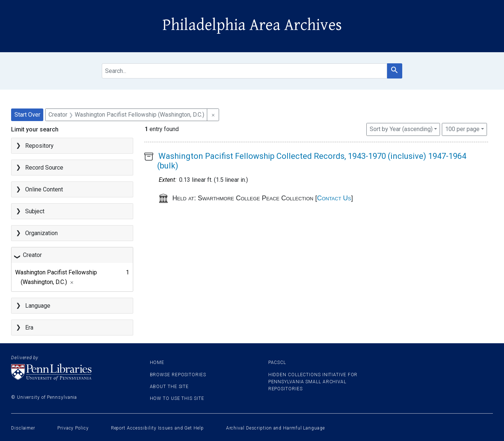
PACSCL (277, 363)
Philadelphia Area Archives (252, 25)
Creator (32, 255)
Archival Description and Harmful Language (275, 428)
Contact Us (334, 198)
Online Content (44, 189)
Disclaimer (23, 428)
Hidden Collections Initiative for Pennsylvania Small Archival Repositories (313, 382)
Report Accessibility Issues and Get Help (157, 428)
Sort (401, 129)
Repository (39, 146)
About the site (169, 387)
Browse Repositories (178, 375)
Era (29, 328)
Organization (41, 233)
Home (157, 363)
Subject (35, 211)
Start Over (27, 115)
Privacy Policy (73, 428)
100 (462, 128)
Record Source (44, 168)
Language (38, 306)
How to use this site (177, 398)
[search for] (244, 71)
